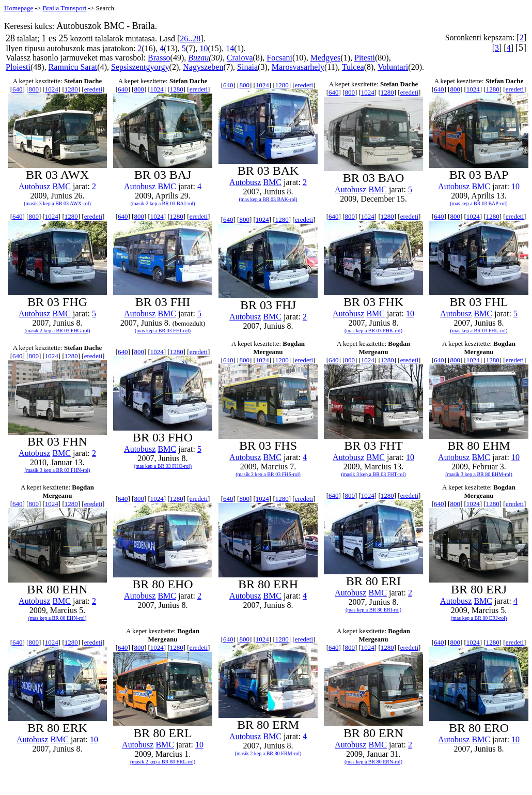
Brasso (159, 58)
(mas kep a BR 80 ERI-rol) (373, 610)
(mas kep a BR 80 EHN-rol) (57, 618)
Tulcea (353, 67)
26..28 (190, 39)
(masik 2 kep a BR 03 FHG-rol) (57, 331)
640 (18, 89)
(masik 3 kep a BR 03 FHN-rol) (57, 470)
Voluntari (393, 67)
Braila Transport (64, 8)
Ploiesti (18, 67)
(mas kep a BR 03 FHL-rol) (479, 331)
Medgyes (326, 58)
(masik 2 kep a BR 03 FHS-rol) (268, 474)
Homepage (19, 8)
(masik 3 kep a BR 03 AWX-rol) (57, 203)
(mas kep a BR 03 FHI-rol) (163, 331)
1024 (52, 89)
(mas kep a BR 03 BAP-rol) (479, 203)
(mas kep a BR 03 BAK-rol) (268, 199)
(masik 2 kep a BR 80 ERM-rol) (268, 753)
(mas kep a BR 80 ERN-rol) (373, 762)
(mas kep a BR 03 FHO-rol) (163, 466)
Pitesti (365, 58)
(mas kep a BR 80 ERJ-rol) (479, 618)
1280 (71, 89)
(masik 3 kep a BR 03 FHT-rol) (373, 474)
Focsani (279, 58)
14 (230, 48)
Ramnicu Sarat (73, 67)
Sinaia (247, 67)
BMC (61, 186)
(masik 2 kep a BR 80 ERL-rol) (163, 762)
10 (204, 48)
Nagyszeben (203, 67)
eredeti (93, 89)
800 (34, 89)
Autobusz (34, 186)
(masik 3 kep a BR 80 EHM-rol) (479, 474)
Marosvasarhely (298, 67)
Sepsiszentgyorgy (140, 67)
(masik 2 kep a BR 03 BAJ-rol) (163, 203)
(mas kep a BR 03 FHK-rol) (373, 331)
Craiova (240, 58)
